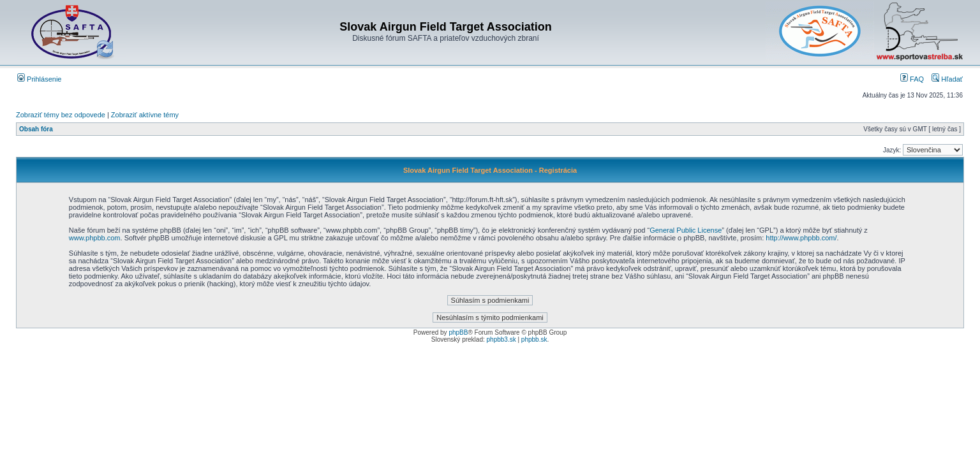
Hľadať (947, 79)
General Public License (686, 230)
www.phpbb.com (95, 238)
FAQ (912, 79)
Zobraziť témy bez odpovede (61, 115)
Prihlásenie (39, 79)
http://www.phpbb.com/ (801, 238)
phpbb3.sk (501, 339)
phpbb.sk (534, 339)
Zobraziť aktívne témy (145, 115)
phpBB (458, 332)
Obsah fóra (36, 129)
